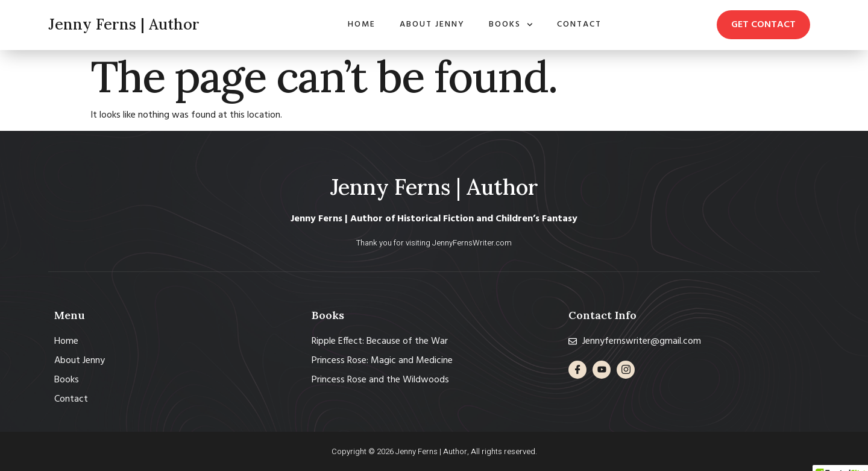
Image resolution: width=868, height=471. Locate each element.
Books (511, 25)
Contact (579, 24)
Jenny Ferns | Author (124, 24)
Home (362, 24)
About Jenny (432, 24)
